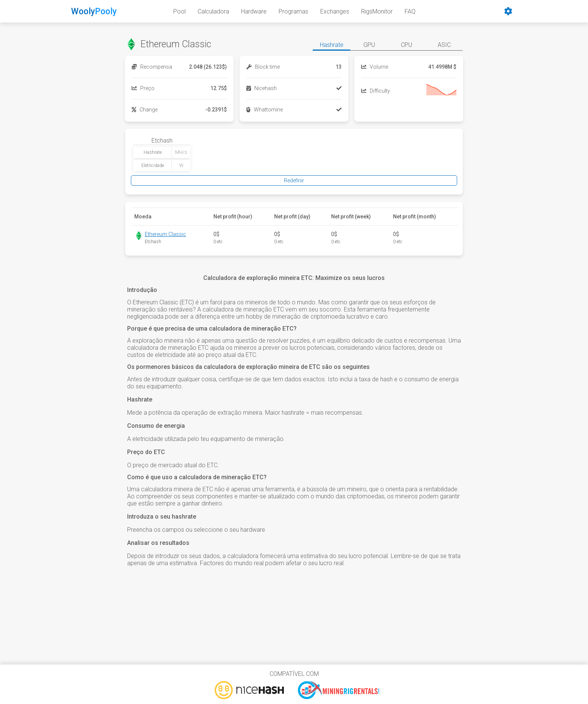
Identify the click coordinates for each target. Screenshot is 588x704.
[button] (331, 46)
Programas (293, 11)
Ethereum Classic (165, 234)
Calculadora (213, 11)
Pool (179, 11)
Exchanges (335, 11)
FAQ (410, 11)
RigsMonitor (377, 11)
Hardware (254, 11)
